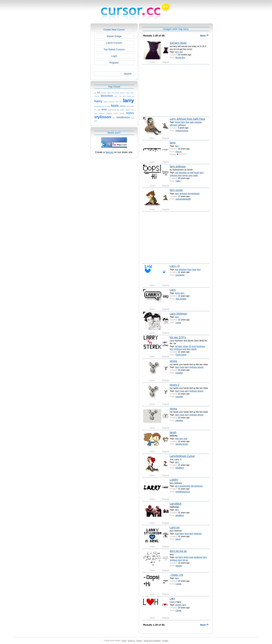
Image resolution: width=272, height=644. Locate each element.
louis (194, 269)
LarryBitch (176, 504)
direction (183, 172)
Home (124, 641)
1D (190, 346)
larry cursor (176, 190)
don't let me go (178, 551)
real (185, 438)
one (177, 172)
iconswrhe (180, 275)
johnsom (174, 125)
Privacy (139, 641)
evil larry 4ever (178, 43)
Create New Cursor (114, 30)
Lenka (178, 322)
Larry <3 (175, 266)
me (177, 557)
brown (178, 122)
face (187, 122)
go (187, 560)
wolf (184, 349)
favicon (109, 152)
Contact (165, 641)
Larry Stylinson (178, 314)
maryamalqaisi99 (183, 199)
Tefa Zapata (181, 299)
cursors (178, 605)
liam (180, 175)
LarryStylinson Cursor (182, 456)
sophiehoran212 (183, 492)
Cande (178, 584)
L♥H (172, 599)
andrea (179, 566)
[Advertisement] (74, 80)
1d (188, 172)
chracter (198, 122)
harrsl (178, 539)
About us (131, 641)
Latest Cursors (114, 43)
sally (192, 122)
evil (181, 52)
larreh (173, 432)
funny (178, 293)
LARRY (174, 480)
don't (180, 560)
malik (195, 175)
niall (192, 172)
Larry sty (175, 527)
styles (186, 346)
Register (114, 63)
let (184, 560)
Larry (173, 290)
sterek (194, 349)
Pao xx (178, 152)
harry (189, 269)
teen (189, 349)
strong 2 (175, 385)
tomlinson (201, 346)
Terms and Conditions (152, 641)
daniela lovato (182, 444)
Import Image (114, 36)
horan (197, 172)
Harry (182, 533)
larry (177, 52)
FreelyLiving (181, 355)
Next (204, 36)
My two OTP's (178, 337)
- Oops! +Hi (176, 575)
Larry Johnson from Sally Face (187, 119)
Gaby (178, 181)
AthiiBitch (180, 468)
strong (173, 361)
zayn (190, 175)
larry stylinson (178, 166)
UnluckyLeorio (182, 131)
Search (128, 74)
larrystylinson (194, 193)
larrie (173, 143)
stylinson (174, 175)
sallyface (182, 125)
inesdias (179, 373)
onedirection (185, 486)
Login (114, 56)
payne (185, 175)
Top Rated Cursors (114, 49)
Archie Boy (180, 57)
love (177, 438)
